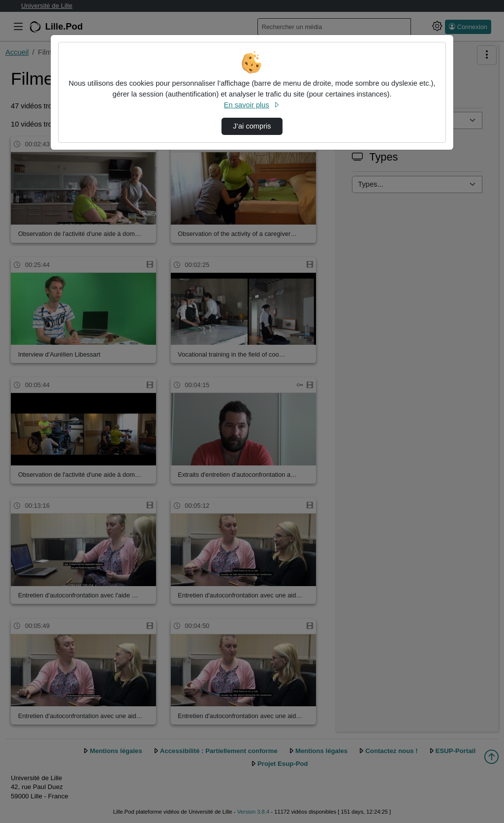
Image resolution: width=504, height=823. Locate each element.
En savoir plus (252, 105)
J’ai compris (252, 126)
